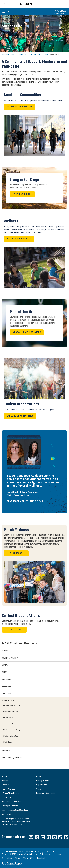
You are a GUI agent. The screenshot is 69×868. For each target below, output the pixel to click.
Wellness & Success (11, 712)
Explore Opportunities (20, 416)
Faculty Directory (43, 781)
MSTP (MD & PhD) (10, 658)
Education (22, 54)
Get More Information (20, 107)
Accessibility (7, 858)
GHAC (5, 672)
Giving (39, 789)
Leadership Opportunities (46, 793)
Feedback (41, 858)
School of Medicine (19, 4)
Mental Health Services (27, 332)
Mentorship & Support (12, 706)
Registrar (6, 750)
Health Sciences (8, 789)
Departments (42, 785)
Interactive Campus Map (12, 802)
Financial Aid (8, 686)
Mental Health (8, 718)
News (39, 776)
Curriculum (7, 694)
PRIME (5, 651)
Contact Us (14, 630)
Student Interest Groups (12, 730)
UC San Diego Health (10, 793)
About (4, 776)
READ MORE (16, 553)
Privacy (18, 858)
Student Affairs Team (11, 736)
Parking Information (10, 806)
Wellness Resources (19, 239)
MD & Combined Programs (38, 54)
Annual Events (9, 724)
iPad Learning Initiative (12, 758)
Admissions (7, 679)
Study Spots (8, 742)
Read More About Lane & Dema (25, 501)
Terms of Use (29, 858)
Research (6, 785)
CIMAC (5, 665)
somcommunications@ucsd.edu (15, 810)
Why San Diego (22, 194)
